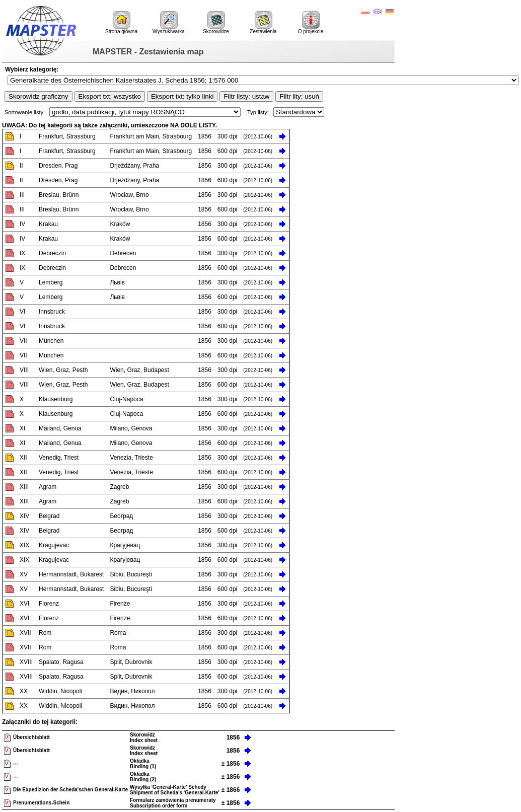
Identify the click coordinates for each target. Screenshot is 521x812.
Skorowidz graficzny (39, 96)
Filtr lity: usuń (299, 96)
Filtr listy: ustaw (246, 96)
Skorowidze (216, 23)
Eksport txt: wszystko (110, 96)
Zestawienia (263, 23)
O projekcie (311, 23)
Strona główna (121, 23)
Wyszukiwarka (169, 23)
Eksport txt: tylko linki (182, 96)
